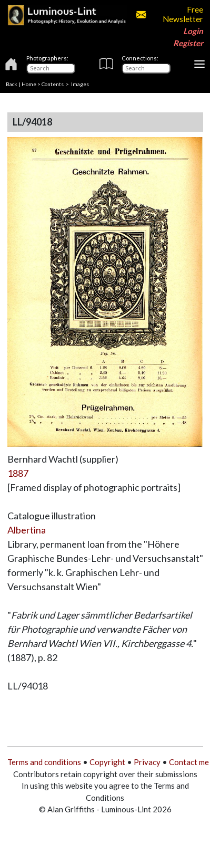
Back (12, 84)
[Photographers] (51, 68)
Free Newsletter (170, 14)
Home (29, 84)
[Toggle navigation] (199, 64)
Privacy (147, 762)
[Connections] (146, 68)
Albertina (27, 530)
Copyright (107, 762)
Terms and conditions (44, 762)
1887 (18, 473)
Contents (53, 84)
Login (193, 31)
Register (188, 43)
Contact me (189, 762)
